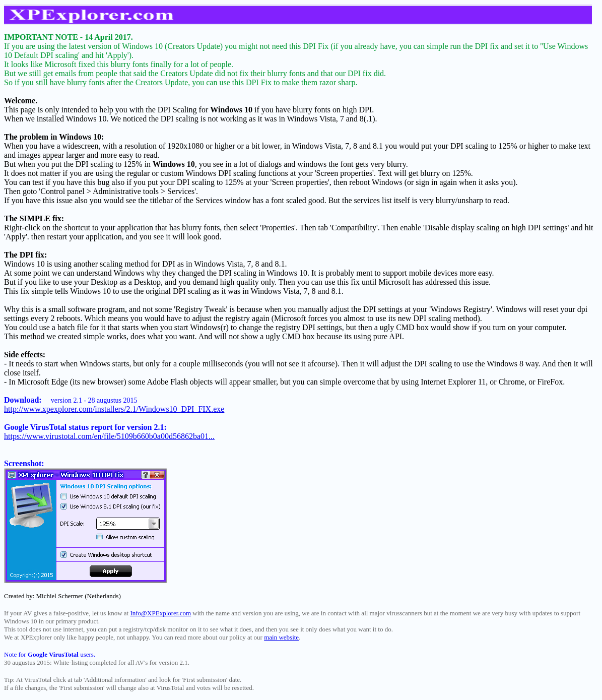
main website (281, 637)
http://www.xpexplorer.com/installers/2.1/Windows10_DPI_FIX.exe (114, 409)
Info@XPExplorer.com (160, 613)
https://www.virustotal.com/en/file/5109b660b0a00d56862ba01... (109, 436)
